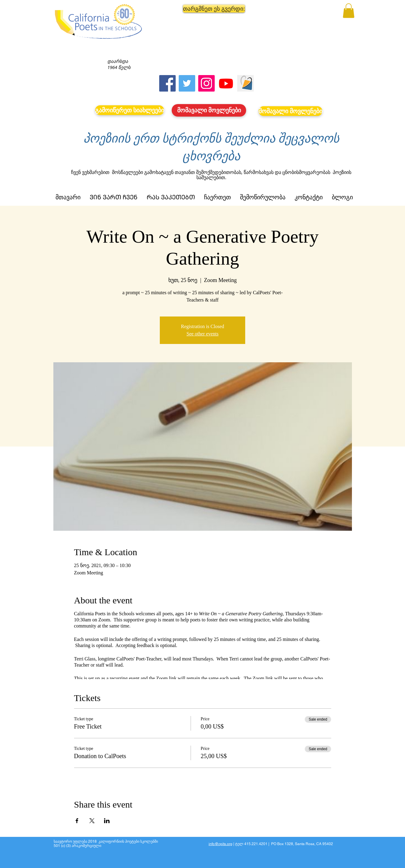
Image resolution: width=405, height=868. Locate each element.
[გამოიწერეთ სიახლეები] (130, 110)
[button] (209, 9)
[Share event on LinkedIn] (107, 821)
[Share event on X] (92, 821)
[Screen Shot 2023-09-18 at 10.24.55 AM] (246, 83)
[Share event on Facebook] (77, 821)
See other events (203, 334)
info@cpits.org (220, 844)
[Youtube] (226, 83)
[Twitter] (187, 83)
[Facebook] (167, 83)
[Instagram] (206, 83)
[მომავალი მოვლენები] (209, 110)
